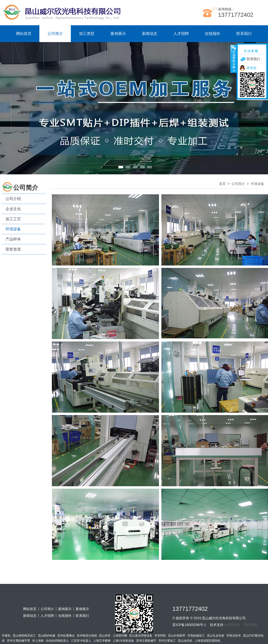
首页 (222, 184)
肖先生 (252, 68)
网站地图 (250, 625)
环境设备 (13, 229)
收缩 (234, 59)
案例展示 (118, 34)
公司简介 (55, 34)
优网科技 (233, 625)
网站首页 (24, 34)
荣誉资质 (13, 249)
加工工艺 (13, 219)
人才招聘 (181, 34)
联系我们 (244, 34)
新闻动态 (150, 34)
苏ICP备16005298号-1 (189, 625)
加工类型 (87, 34)
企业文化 (13, 209)
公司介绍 (13, 199)
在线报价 (213, 34)
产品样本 (13, 239)
